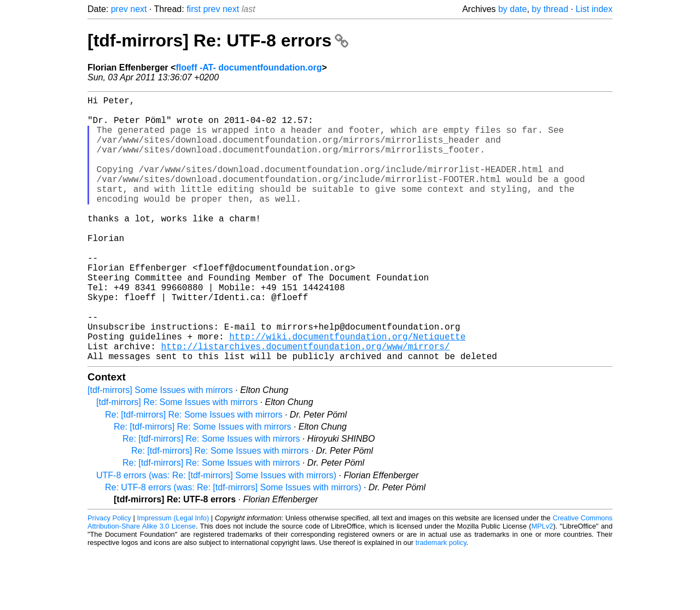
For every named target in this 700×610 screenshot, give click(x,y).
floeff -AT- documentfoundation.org (249, 68)
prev (119, 9)
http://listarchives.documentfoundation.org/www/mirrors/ (305, 403)
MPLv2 (542, 585)
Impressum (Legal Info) (173, 577)
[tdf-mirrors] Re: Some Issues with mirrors (177, 461)
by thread (550, 9)
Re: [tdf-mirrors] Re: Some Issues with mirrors (194, 474)
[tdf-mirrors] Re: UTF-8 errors (218, 40)
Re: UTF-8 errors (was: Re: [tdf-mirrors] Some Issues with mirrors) (233, 546)
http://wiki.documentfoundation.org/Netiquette (347, 391)
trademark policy (441, 602)
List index (594, 9)
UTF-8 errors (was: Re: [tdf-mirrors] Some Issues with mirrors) (216, 534)
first (194, 9)
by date (512, 9)
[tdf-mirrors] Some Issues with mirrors (160, 449)
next (138, 9)
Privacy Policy (109, 577)
